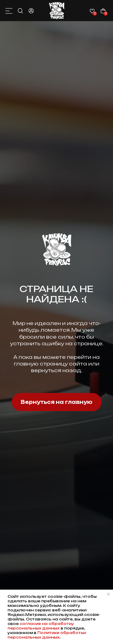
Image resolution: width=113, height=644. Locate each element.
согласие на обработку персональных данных (41, 626)
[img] (57, 11)
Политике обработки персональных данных (47, 635)
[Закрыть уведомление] (108, 594)
